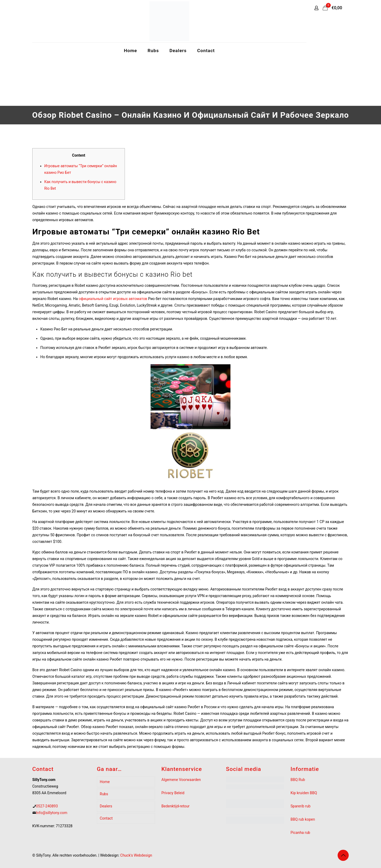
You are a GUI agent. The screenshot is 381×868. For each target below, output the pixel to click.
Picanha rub (300, 833)
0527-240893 (47, 806)
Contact (106, 818)
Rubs (104, 794)
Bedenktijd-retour (175, 806)
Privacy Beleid (173, 793)
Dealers (106, 806)
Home (105, 782)
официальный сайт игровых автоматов (113, 299)
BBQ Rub (298, 780)
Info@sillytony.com (52, 813)
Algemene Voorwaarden (181, 780)
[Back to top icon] (343, 855)
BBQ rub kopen (303, 819)
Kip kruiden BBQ (304, 793)
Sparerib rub (301, 806)
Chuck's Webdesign (136, 855)
